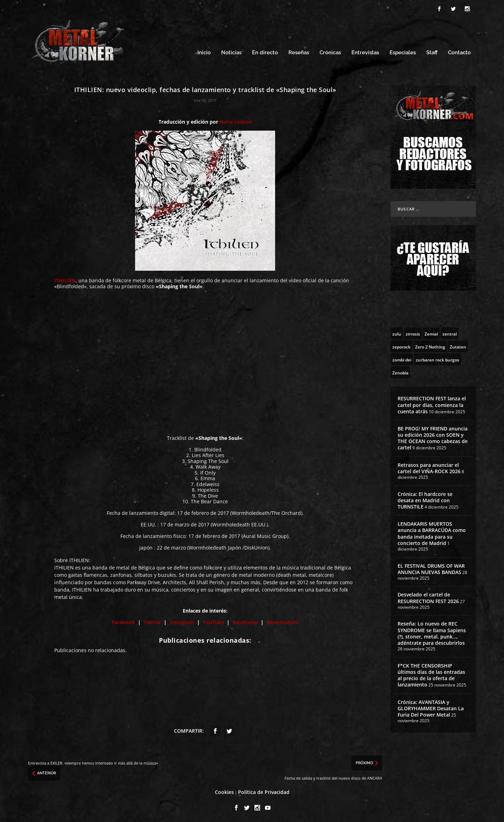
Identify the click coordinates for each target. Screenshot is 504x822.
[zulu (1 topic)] (397, 332)
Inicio (204, 52)
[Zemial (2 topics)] (431, 332)
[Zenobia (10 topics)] (400, 371)
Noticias (231, 52)
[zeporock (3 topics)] (401, 345)
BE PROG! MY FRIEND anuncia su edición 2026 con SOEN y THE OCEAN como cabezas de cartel (433, 437)
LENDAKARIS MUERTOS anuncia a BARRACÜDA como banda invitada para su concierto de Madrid (432, 532)
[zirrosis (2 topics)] (413, 332)
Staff (432, 52)
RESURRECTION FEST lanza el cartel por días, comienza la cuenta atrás (432, 404)
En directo (265, 52)
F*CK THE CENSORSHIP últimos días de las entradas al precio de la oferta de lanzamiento (431, 674)
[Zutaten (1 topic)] (458, 345)
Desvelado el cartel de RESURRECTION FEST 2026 (428, 597)
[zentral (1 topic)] (450, 332)
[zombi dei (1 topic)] (402, 358)
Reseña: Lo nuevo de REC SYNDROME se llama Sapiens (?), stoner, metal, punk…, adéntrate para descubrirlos (432, 632)
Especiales (403, 52)
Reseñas (299, 52)
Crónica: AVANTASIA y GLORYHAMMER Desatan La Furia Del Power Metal (431, 707)
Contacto (459, 52)
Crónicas (330, 52)
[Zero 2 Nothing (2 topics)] (430, 345)
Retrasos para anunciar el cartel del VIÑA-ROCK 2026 (429, 467)
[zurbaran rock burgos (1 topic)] (437, 358)
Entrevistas (365, 52)
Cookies (224, 791)
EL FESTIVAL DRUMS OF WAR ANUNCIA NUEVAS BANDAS (431, 568)
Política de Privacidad (264, 791)
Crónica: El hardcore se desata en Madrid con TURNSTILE (425, 499)
